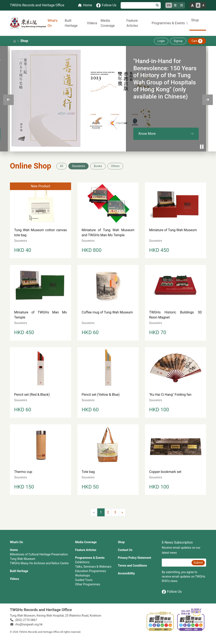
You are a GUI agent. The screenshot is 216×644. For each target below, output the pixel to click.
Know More (147, 134)
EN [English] (169, 5)
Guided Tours (84, 580)
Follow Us (172, 592)
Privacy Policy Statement (135, 558)
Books (98, 166)
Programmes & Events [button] (168, 23)
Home (14, 550)
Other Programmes (88, 584)
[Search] (137, 5)
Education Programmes (90, 571)
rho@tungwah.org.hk (29, 624)
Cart (197, 41)
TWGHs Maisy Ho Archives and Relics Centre (39, 563)
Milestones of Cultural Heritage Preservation (39, 554)
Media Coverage (108, 23)
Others (115, 166)
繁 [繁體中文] (175, 5)
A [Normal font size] (198, 5)
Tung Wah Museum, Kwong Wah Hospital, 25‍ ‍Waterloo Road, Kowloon (56, 616)
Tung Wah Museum (23, 559)
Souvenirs (78, 166)
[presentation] (8, 100)
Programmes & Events (90, 558)
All (62, 166)
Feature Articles (132, 23)
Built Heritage (71, 23)
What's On (53, 23)
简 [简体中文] (182, 5)
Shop (195, 20)
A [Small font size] (203, 5)
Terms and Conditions (132, 566)
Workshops (82, 575)
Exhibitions (82, 562)
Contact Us (125, 550)
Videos (92, 23)
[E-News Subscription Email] (176, 563)
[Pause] (202, 147)
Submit (198, 563)
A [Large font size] (192, 5)
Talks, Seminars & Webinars (93, 567)
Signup (178, 41)
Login (161, 41)
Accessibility (126, 573)
